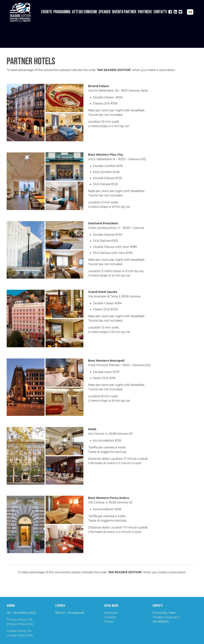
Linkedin (110, 617)
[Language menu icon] (190, 12)
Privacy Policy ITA (19, 620)
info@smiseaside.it (166, 617)
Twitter (109, 622)
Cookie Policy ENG (20, 635)
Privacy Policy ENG (20, 624)
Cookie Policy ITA (19, 631)
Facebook (111, 613)
